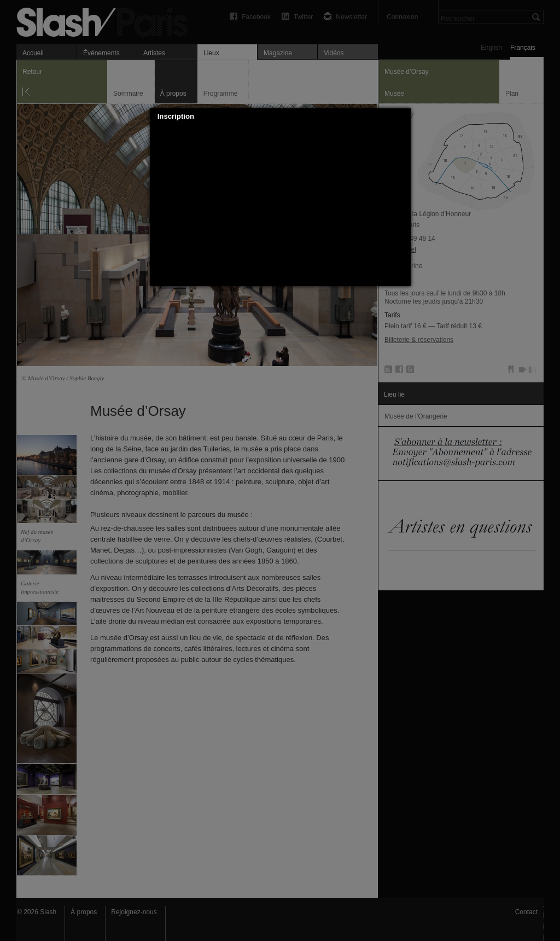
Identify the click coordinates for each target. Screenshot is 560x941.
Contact (526, 912)
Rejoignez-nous (134, 912)
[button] (402, 117)
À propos (84, 912)
